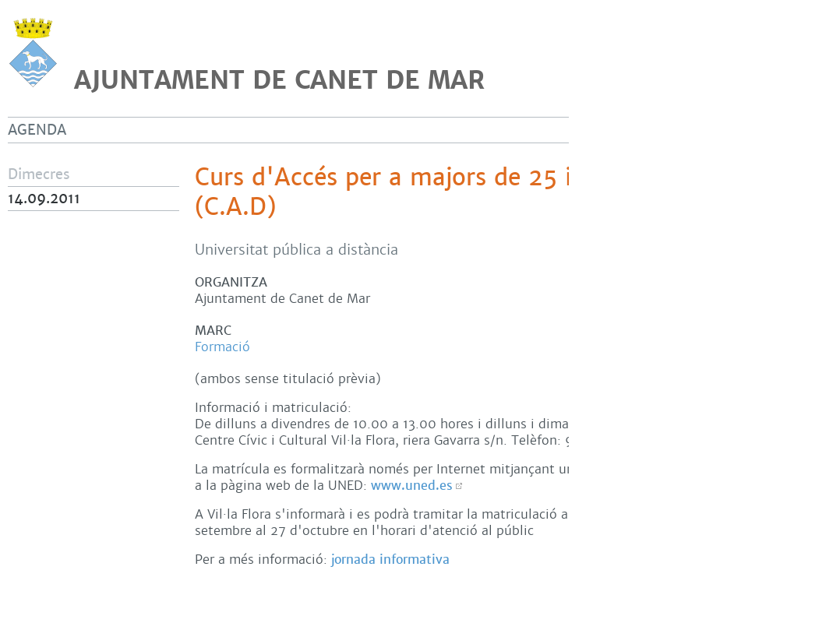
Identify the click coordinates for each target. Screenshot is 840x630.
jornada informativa (390, 560)
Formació (222, 347)
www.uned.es (412, 486)
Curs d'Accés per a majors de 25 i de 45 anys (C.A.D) (449, 192)
